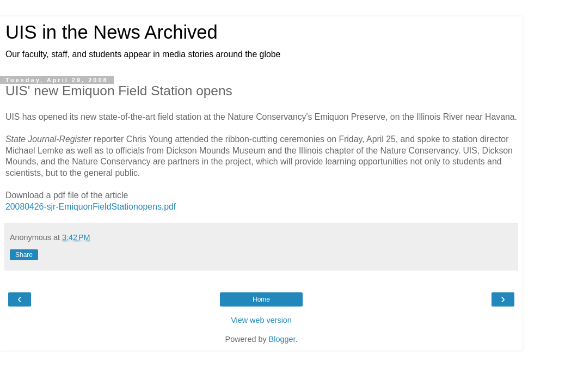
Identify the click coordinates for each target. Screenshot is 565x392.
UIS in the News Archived (112, 32)
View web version (261, 320)
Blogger (282, 339)
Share (24, 255)
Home (261, 299)
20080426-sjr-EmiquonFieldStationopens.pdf (91, 207)
